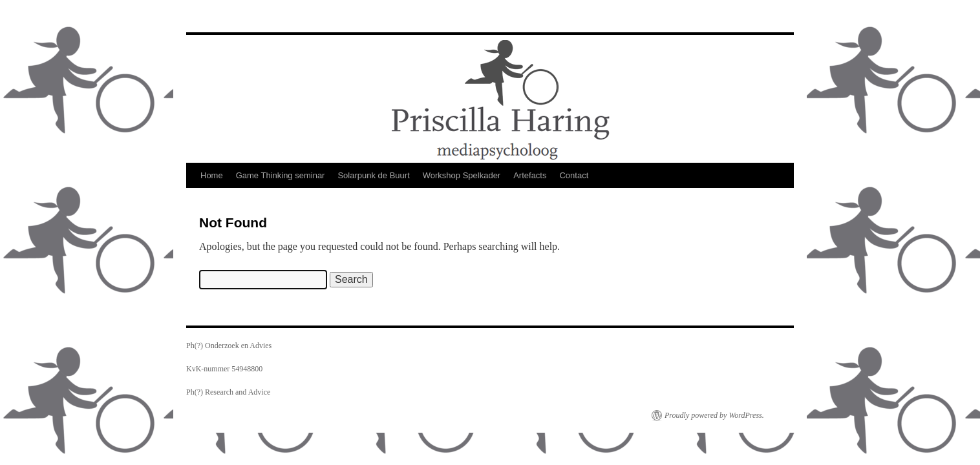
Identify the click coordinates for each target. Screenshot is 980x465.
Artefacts (530, 175)
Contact (574, 175)
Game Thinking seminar (281, 175)
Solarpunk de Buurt (373, 175)
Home (212, 175)
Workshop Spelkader (462, 175)
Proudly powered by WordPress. (714, 415)
